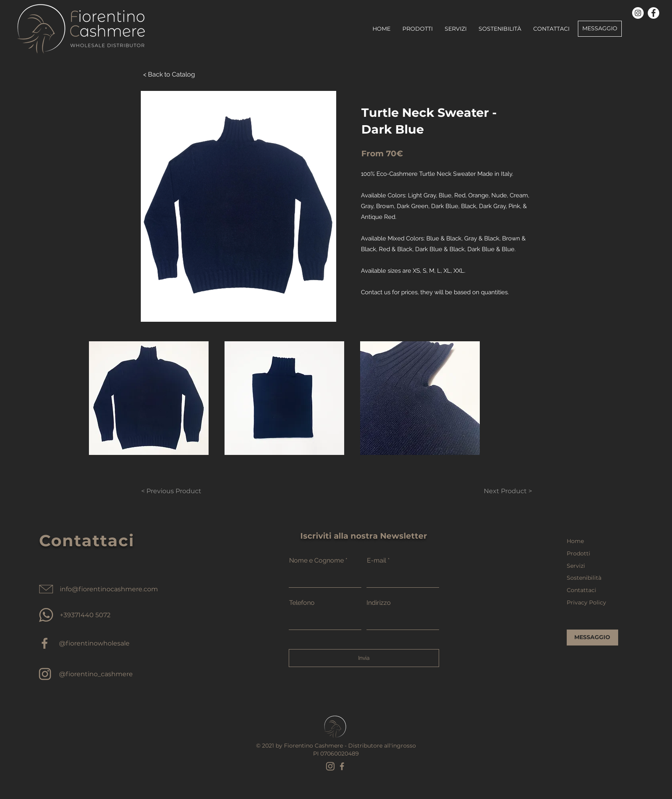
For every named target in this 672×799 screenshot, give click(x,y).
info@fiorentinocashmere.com (109, 589)
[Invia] (364, 658)
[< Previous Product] (171, 491)
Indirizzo (379, 603)
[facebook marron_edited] (342, 766)
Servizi (576, 566)
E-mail (376, 561)
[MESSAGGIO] (600, 29)
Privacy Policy (586, 602)
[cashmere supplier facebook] (45, 643)
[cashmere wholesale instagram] (45, 674)
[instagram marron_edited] (330, 766)
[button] (149, 398)
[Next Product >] (498, 491)
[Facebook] (653, 13)
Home (575, 541)
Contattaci (581, 590)
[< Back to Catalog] (169, 75)
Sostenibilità (584, 578)
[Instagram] (638, 13)
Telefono (302, 603)
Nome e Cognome (316, 561)
